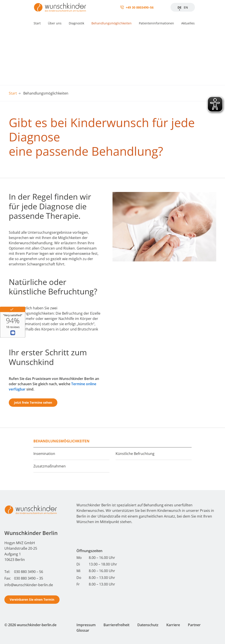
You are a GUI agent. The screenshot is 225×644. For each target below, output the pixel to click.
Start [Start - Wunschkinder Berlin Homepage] (13, 93)
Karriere (173, 625)
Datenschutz (148, 625)
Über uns (55, 23)
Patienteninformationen (156, 23)
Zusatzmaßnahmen (50, 466)
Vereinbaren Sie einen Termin (32, 599)
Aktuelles (188, 23)
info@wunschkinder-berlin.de (29, 585)
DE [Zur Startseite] (180, 7)
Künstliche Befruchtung (135, 454)
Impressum (86, 625)
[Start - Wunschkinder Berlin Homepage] (31, 510)
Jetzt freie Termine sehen (33, 402)
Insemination (44, 454)
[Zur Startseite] (60, 7)
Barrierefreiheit (116, 625)
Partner (194, 625)
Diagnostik (76, 23)
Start (37, 23)
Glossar (83, 630)
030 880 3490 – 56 (29, 572)
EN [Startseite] (186, 7)
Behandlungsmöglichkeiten (112, 23)
